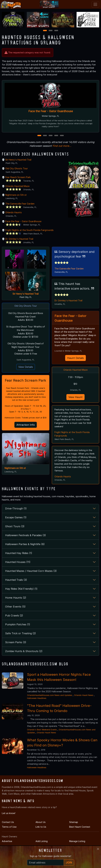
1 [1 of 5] (39, 136)
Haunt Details (75, 358)
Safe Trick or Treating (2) (21, 633)
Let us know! (9, 813)
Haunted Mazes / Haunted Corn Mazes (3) (31, 571)
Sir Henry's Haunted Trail (18, 160)
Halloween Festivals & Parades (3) (26, 535)
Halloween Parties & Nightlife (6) (25, 544)
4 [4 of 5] (56, 136)
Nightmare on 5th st (16, 195)
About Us (41, 822)
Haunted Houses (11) (18, 562)
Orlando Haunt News (84, 695)
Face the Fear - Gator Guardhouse (51, 111)
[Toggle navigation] (95, 4)
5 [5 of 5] (62, 136)
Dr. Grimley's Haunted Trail (19, 239)
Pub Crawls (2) (14, 615)
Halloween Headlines (37, 698)
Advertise (7, 841)
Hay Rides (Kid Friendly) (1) (21, 589)
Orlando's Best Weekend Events (42, 730)
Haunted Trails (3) (16, 580)
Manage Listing (77, 841)
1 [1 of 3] (45, 31)
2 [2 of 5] (45, 136)
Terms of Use (9, 827)
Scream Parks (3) (16, 642)
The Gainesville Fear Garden (20, 204)
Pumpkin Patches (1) (18, 624)
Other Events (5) (15, 607)
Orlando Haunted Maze (17, 186)
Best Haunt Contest (80, 827)
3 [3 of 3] (56, 31)
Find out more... (62, 146)
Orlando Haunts (14, 212)
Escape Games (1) (16, 517)
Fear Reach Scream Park (18, 177)
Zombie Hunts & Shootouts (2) (24, 651)
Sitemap (74, 822)
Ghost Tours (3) (15, 526)
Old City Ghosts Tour (17, 168)
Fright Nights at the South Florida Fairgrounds (29, 230)
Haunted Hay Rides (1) (19, 553)
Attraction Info (26, 425)
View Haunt (75, 397)
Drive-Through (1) (16, 508)
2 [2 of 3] (51, 31)
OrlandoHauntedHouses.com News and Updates (50, 695)
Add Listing (42, 841)
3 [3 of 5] (51, 136)
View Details (26, 367)
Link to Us (41, 827)
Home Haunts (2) (16, 598)
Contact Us (8, 822)
